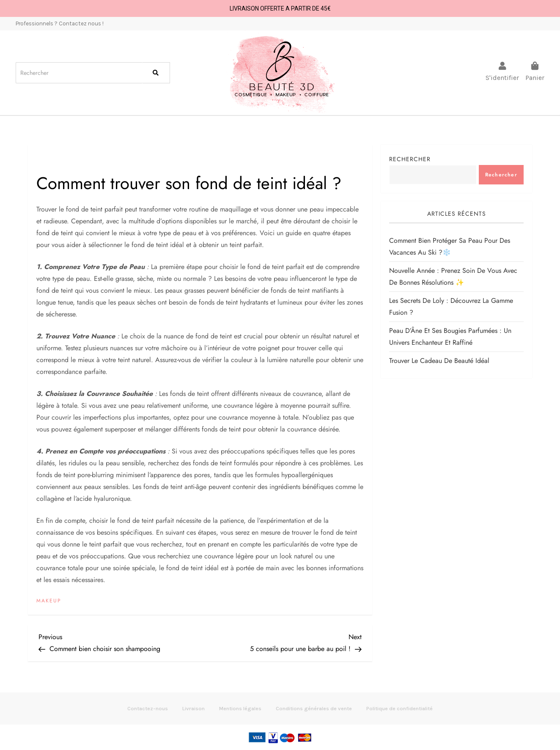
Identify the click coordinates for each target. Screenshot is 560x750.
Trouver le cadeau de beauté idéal (439, 361)
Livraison (194, 708)
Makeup (49, 601)
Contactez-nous (148, 708)
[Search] (79, 73)
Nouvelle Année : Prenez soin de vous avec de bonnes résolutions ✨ (453, 276)
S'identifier (502, 78)
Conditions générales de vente (314, 708)
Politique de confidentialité (399, 708)
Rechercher (410, 159)
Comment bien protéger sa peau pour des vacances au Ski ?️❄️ (450, 246)
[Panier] (535, 66)
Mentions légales (240, 708)
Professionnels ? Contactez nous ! (60, 23)
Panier (535, 78)
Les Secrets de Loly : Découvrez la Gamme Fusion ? (451, 306)
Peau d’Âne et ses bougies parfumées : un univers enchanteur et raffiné (450, 337)
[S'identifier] (502, 66)
